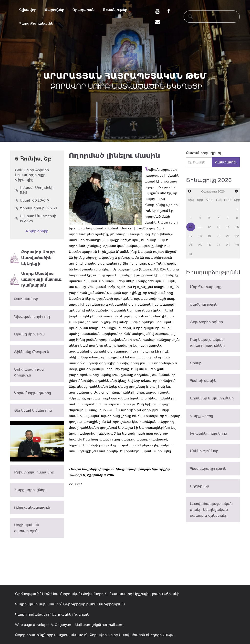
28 (228, 245)
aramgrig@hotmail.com (103, 625)
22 (237, 236)
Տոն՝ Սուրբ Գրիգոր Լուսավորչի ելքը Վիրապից (32, 175)
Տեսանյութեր (115, 10)
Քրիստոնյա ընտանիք (34, 472)
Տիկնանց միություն (32, 352)
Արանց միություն (29, 334)
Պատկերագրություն (208, 469)
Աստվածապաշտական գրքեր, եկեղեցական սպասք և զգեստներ (211, 510)
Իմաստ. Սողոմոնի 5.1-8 (34, 190)
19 (209, 236)
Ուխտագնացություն (32, 507)
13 (219, 227)
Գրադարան (83, 10)
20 (219, 236)
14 (228, 227)
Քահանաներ (26, 299)
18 (200, 236)
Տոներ (196, 363)
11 (200, 227)
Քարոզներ (54, 10)
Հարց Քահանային (36, 23)
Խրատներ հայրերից (208, 433)
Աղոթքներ (199, 486)
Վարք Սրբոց (202, 416)
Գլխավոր (28, 10)
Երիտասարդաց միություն (29, 372)
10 (191, 227)
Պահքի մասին (203, 381)
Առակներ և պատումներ (212, 398)
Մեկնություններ (204, 451)
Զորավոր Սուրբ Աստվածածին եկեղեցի (33, 258)
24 (191, 245)
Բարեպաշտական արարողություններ (207, 343)
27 (219, 245)
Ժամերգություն (204, 304)
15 (237, 227)
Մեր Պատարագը (206, 287)
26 (209, 245)
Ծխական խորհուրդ (32, 317)
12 (209, 227)
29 (237, 245)
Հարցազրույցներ (30, 490)
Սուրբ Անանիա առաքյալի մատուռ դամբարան (36, 279)
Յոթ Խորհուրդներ (206, 322)
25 (200, 245)
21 (228, 236)
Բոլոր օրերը (37, 231)
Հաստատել (226, 162)
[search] (207, 17)
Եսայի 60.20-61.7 (32, 200)
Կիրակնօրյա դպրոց (33, 393)
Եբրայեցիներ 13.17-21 (36, 208)
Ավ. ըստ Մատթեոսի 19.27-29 (36, 218)
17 (191, 236)
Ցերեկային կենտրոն (33, 410)
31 (191, 254)
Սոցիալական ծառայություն (27, 528)
